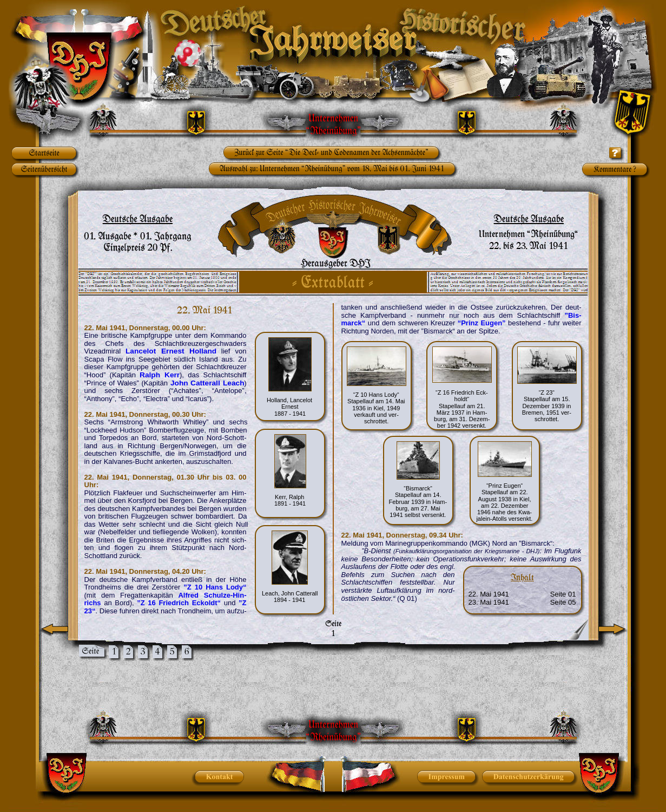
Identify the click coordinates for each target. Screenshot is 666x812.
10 (201, 587)
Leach (234, 383)
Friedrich (176, 603)
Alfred (191, 595)
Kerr (172, 375)
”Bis (572, 315)
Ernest (176, 351)
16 (154, 603)
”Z (189, 587)
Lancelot (144, 351)
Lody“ (236, 587)
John (181, 383)
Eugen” (493, 323)
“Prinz (470, 323)
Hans (216, 587)
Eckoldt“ (206, 603)
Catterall (207, 383)
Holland (203, 351)
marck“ (354, 323)
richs (95, 603)
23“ (90, 611)
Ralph (153, 375)
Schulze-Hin (224, 595)
